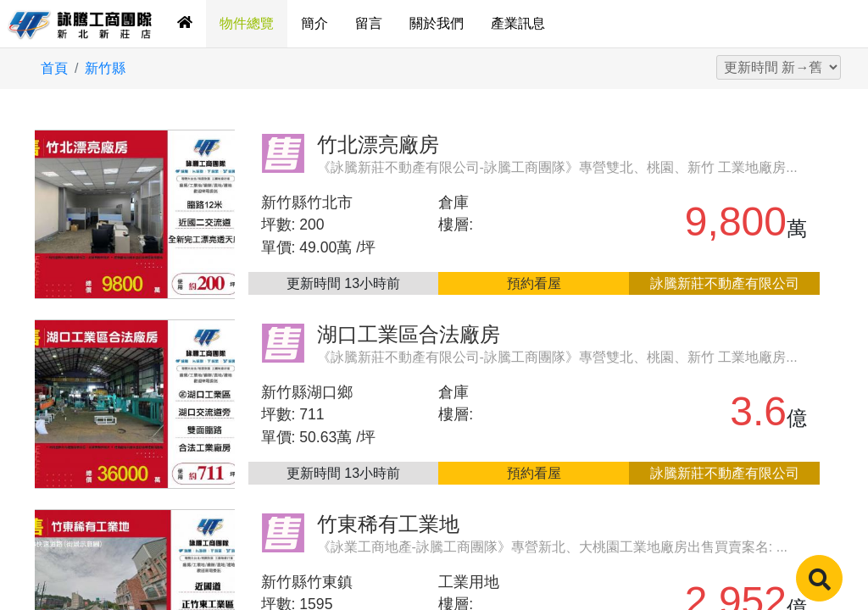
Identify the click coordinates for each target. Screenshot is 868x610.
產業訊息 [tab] (518, 23)
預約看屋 (534, 283)
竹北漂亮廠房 (378, 144)
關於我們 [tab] (437, 23)
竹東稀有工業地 (388, 524)
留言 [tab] (369, 23)
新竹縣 (105, 68)
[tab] (185, 24)
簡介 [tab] (314, 23)
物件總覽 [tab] (247, 23)
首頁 (54, 68)
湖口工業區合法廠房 (409, 334)
